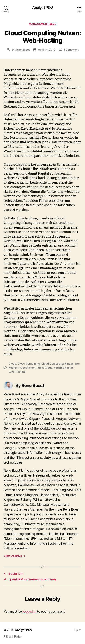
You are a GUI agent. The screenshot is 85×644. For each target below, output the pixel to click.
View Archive (14, 556)
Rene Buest (22, 50)
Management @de (42, 24)
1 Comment (71, 50)
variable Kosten (64, 368)
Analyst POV (42, 8)
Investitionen (27, 368)
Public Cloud (45, 368)
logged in (30, 611)
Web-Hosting (17, 372)
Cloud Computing (29, 364)
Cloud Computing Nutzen (57, 364)
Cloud (12, 364)
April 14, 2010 (47, 50)
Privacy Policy (13, 636)
